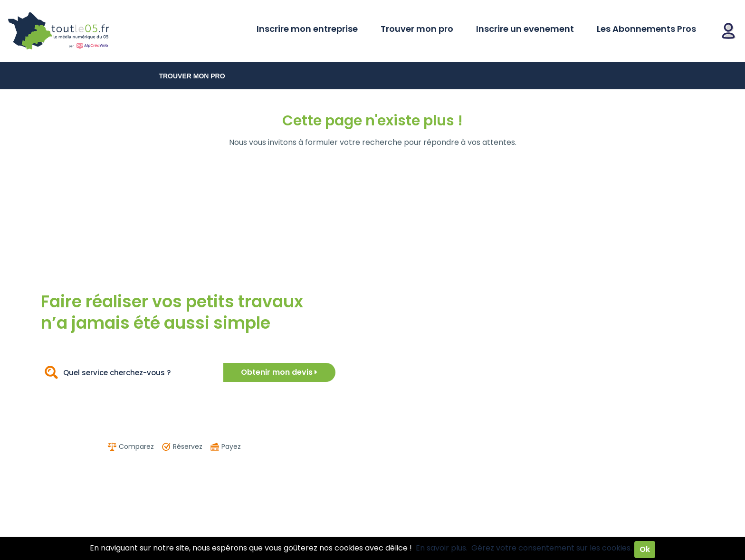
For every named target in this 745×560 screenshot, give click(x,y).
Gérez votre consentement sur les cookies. (552, 548)
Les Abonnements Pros (646, 29)
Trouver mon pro (417, 29)
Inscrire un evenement (525, 29)
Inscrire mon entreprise (307, 29)
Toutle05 (95, 31)
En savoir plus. (442, 548)
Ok (645, 549)
